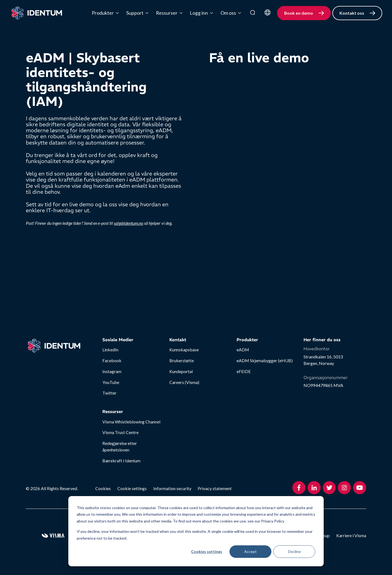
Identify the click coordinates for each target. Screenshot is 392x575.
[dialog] (196, 531)
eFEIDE (244, 371)
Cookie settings (132, 488)
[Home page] (37, 13)
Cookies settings (207, 551)
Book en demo (299, 13)
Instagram (112, 371)
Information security (172, 488)
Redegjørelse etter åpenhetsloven (120, 446)
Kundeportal (181, 371)
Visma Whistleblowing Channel (131, 422)
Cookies (103, 488)
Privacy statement (215, 488)
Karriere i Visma (351, 535)
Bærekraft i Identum (121, 461)
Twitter (109, 393)
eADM (243, 350)
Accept (250, 551)
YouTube (111, 382)
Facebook (112, 360)
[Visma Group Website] (53, 536)
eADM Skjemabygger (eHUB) (265, 360)
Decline (294, 551)
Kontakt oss (352, 13)
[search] (253, 13)
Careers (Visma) (184, 382)
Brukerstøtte (182, 360)
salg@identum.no (128, 223)
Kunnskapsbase (184, 350)
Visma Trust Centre (120, 432)
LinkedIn (110, 350)
